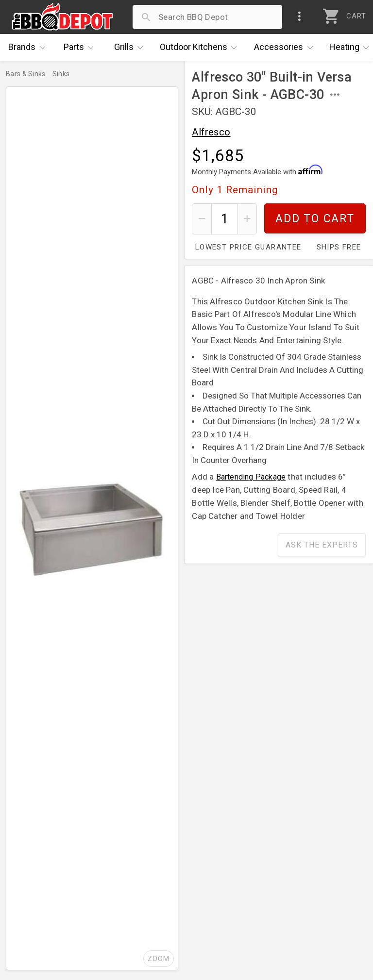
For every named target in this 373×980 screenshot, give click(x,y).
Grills (131, 48)
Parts (81, 48)
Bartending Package (251, 477)
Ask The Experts (322, 545)
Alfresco (211, 132)
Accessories (286, 48)
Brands (29, 48)
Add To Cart (315, 219)
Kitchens (201, 48)
